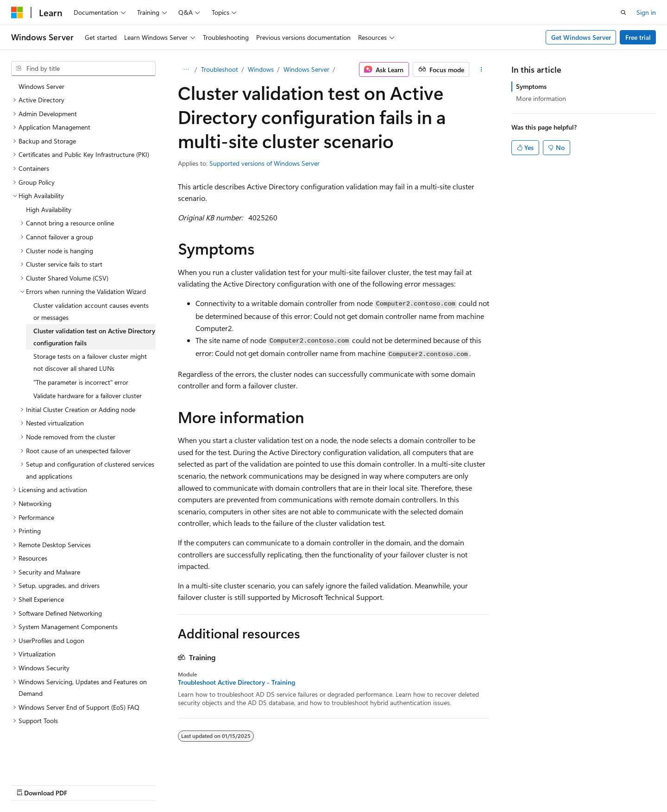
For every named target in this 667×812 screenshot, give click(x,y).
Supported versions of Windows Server (264, 163)
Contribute (442, 783)
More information (541, 98)
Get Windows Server (581, 37)
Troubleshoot (220, 69)
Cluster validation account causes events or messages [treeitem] (91, 309)
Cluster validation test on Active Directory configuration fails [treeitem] (94, 334)
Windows (261, 69)
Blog (403, 783)
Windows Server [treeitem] (41, 84)
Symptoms (531, 86)
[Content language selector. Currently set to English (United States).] (53, 783)
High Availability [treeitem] (49, 207)
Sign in (646, 12)
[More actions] (481, 69)
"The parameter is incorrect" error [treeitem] (81, 380)
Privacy (478, 783)
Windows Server (306, 69)
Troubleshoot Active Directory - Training (236, 682)
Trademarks (571, 783)
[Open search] (623, 12)
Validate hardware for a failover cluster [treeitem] (88, 393)
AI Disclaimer (306, 783)
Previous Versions (361, 783)
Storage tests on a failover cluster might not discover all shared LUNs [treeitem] (90, 360)
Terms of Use (525, 783)
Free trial (638, 37)
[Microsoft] (17, 12)
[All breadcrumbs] (186, 69)
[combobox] (83, 69)
